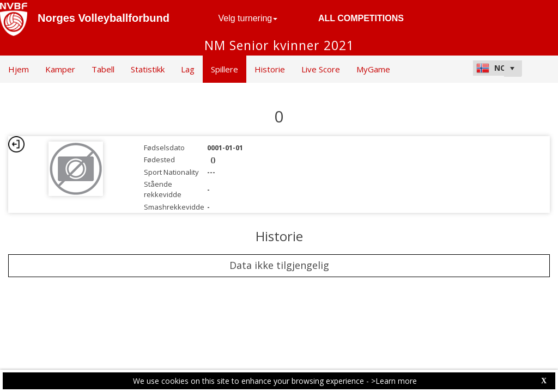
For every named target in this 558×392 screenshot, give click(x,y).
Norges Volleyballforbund (104, 18)
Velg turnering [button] (248, 18)
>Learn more (394, 381)
